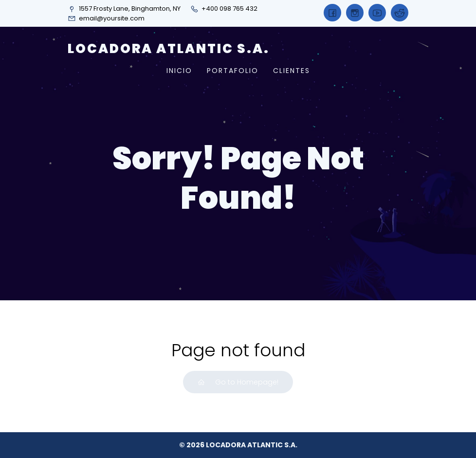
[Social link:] (332, 13)
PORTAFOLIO (233, 71)
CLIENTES (292, 71)
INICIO (179, 71)
